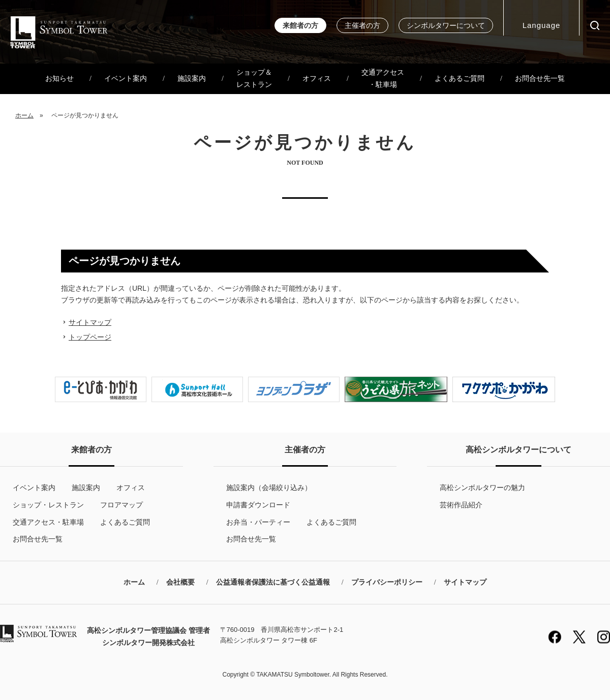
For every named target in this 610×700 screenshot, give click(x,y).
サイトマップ (90, 322)
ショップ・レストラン (48, 505)
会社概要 (180, 582)
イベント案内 (126, 79)
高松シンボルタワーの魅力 (482, 488)
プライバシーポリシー (387, 582)
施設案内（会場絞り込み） (269, 488)
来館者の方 (300, 26)
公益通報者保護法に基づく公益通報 (273, 582)
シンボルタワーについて (446, 26)
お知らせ (59, 79)
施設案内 (192, 79)
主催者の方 (362, 26)
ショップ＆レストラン (254, 79)
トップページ (90, 337)
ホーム (24, 115)
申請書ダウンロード (258, 505)
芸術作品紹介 (461, 505)
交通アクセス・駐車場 (383, 79)
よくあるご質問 (460, 79)
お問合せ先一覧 (540, 79)
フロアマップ (121, 505)
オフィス (317, 79)
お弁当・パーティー (258, 522)
